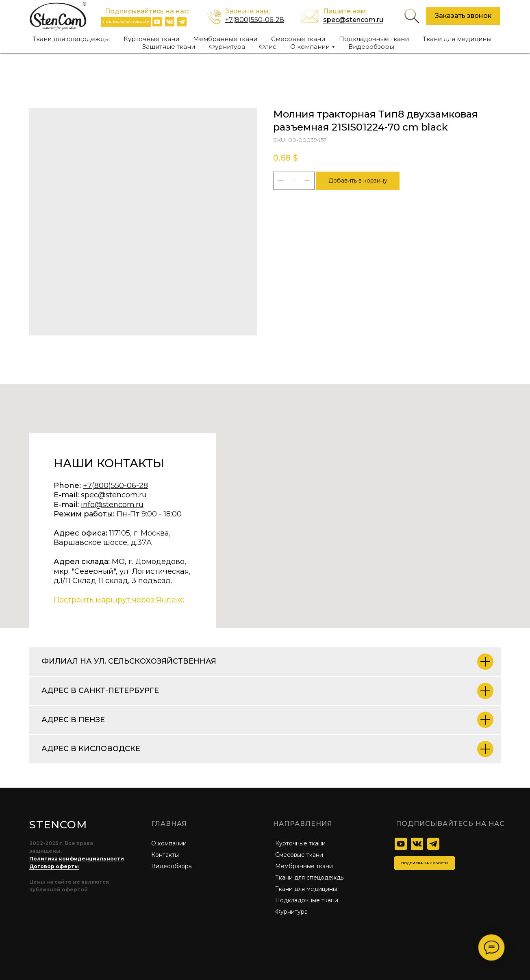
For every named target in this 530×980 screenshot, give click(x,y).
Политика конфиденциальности (77, 859)
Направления (303, 824)
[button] (463, 16)
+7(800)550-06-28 (255, 20)
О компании (169, 843)
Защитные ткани (169, 47)
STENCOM (58, 825)
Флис (268, 47)
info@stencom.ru (112, 505)
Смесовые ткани (298, 39)
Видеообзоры (371, 47)
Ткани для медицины (457, 39)
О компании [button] (310, 47)
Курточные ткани (151, 39)
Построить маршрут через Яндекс (119, 600)
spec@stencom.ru (353, 20)
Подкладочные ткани (374, 39)
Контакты (165, 855)
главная (169, 824)
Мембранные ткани (225, 39)
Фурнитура (227, 47)
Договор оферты (54, 866)
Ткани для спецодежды (71, 39)
